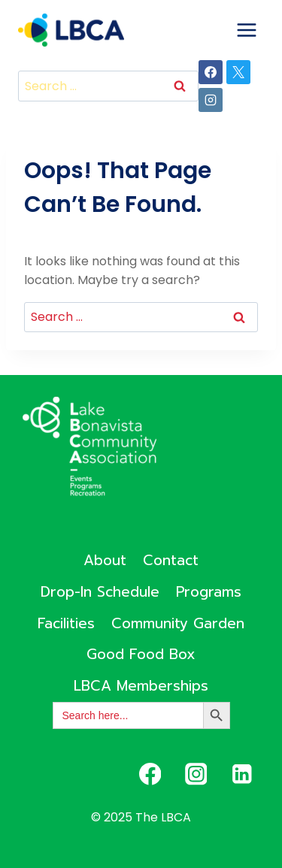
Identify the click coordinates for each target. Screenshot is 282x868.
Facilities (66, 623)
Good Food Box (141, 654)
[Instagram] (211, 100)
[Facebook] (211, 72)
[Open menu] (246, 30)
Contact (171, 560)
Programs (209, 592)
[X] (238, 72)
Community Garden (178, 623)
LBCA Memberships (141, 686)
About (105, 560)
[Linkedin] (242, 774)
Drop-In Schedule (100, 592)
